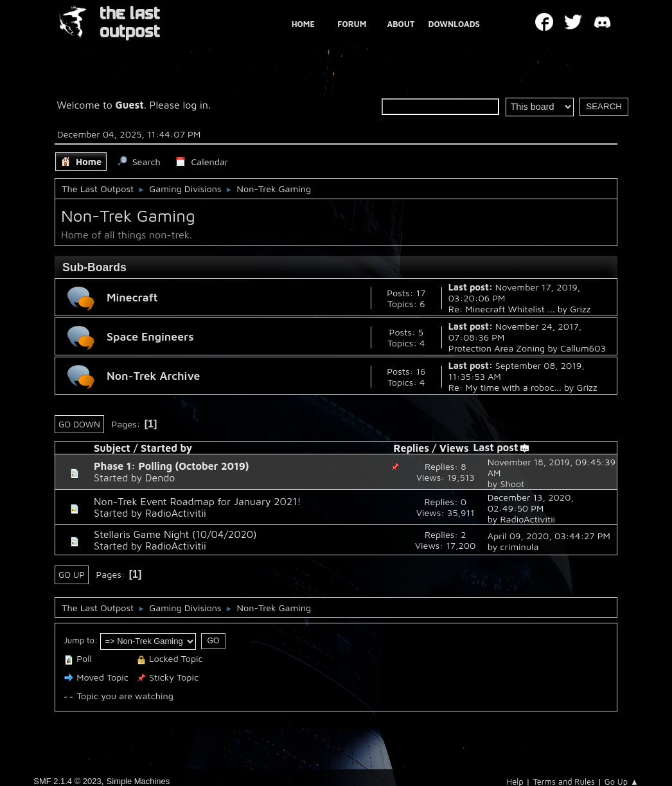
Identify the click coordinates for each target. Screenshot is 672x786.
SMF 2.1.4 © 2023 (67, 781)
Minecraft (132, 297)
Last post (501, 447)
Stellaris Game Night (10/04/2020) (175, 534)
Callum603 (583, 348)
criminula (519, 547)
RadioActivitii (176, 513)
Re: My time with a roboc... (505, 387)
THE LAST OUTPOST (130, 23)
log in (195, 105)
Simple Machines (138, 781)
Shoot (512, 484)
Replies (411, 448)
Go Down (79, 424)
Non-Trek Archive (153, 376)
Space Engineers (150, 336)
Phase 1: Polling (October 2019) (172, 466)
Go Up (72, 575)
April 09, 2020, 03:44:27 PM (549, 536)
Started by (166, 448)
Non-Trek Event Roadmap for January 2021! (197, 501)
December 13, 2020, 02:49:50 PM (531, 503)
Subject (112, 448)
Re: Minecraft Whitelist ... (502, 309)
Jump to (79, 640)
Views (454, 448)
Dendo (160, 478)
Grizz (580, 309)
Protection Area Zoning (497, 348)
